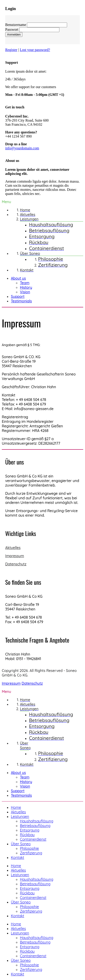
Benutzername (16, 25)
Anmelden (14, 34)
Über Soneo (21, 844)
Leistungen (20, 817)
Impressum (15, 556)
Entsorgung (30, 830)
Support (18, 296)
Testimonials (21, 301)
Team (25, 283)
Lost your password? (35, 50)
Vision (25, 292)
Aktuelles (13, 548)
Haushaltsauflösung (37, 821)
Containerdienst (33, 839)
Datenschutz (16, 564)
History (26, 287)
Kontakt (17, 857)
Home (16, 807)
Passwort (12, 29)
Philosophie (29, 848)
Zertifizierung (31, 853)
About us (18, 278)
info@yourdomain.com (22, 148)
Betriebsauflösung (35, 826)
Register (11, 50)
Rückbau (27, 835)
